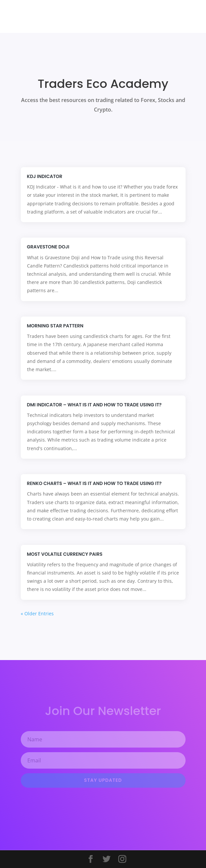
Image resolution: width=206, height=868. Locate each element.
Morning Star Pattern (55, 326)
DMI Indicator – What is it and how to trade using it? (94, 405)
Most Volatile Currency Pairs (65, 554)
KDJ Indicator (45, 176)
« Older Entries (37, 613)
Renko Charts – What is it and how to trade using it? (94, 483)
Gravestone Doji (48, 247)
